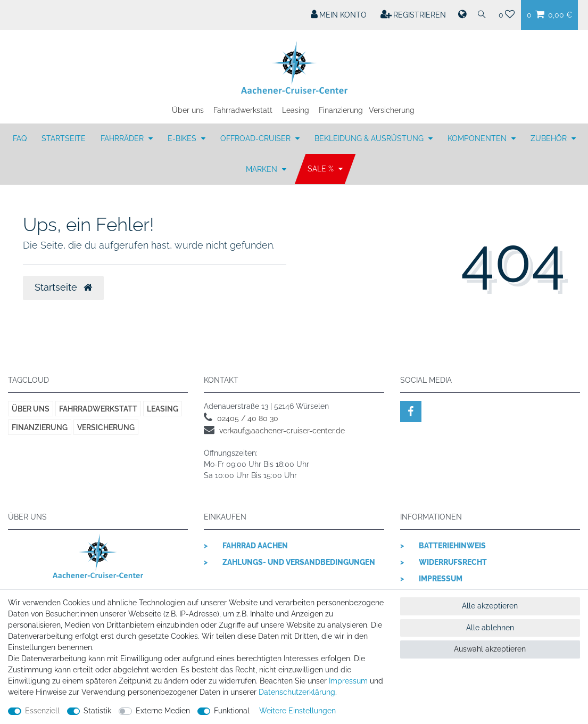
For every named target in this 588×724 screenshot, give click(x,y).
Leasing (296, 110)
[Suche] (482, 15)
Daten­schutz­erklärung (297, 692)
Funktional (232, 711)
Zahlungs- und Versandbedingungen (299, 562)
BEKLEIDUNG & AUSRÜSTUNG (370, 138)
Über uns (188, 110)
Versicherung (392, 110)
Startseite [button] (63, 287)
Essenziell (42, 711)
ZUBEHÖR (550, 138)
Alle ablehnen (490, 628)
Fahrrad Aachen (255, 546)
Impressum (441, 579)
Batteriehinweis (452, 546)
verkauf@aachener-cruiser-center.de (282, 431)
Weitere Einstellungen (297, 711)
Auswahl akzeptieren (490, 649)
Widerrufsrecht (453, 562)
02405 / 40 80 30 (248, 418)
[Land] (461, 15)
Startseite (64, 138)
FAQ (20, 138)
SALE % (322, 169)
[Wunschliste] (507, 15)
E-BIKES (183, 138)
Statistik (97, 711)
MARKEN (263, 169)
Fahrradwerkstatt (243, 110)
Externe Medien (163, 711)
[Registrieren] (413, 15)
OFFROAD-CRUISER (256, 138)
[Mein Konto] (339, 15)
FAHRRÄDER (123, 138)
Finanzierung (341, 110)
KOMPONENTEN (478, 138)
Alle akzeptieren (490, 606)
